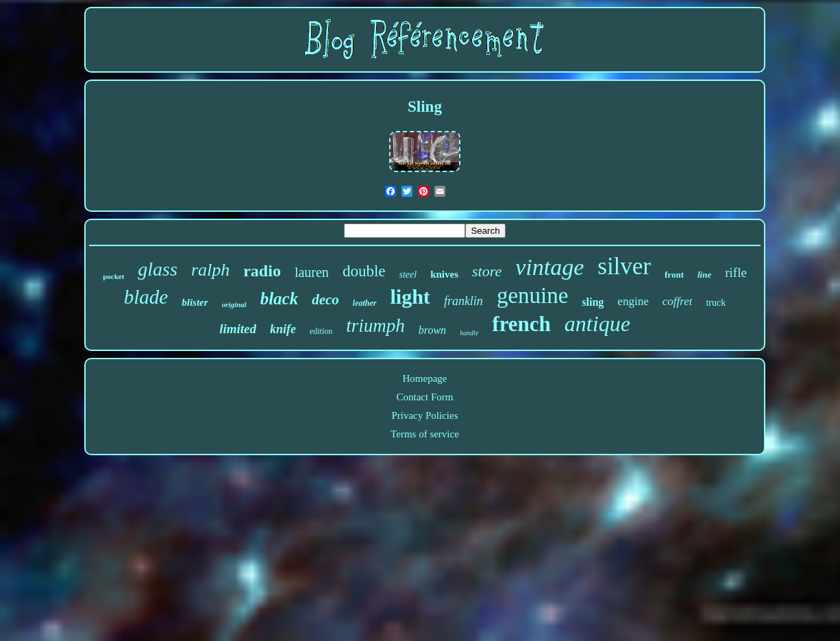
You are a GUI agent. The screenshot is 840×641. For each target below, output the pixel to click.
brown (432, 330)
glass (158, 269)
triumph (375, 326)
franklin (464, 301)
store (487, 271)
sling (593, 302)
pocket (113, 276)
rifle (736, 273)
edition (321, 331)
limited (238, 329)
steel (408, 275)
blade (146, 297)
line (704, 275)
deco (325, 300)
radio (262, 271)
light (410, 297)
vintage (549, 267)
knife (283, 329)
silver (624, 266)
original (234, 304)
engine (633, 301)
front (674, 275)
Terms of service (425, 434)
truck (716, 303)
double (364, 271)
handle (469, 333)
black (280, 299)
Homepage (424, 378)
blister (195, 302)
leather (365, 303)
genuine (532, 295)
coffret (678, 301)
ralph (210, 270)
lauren (312, 272)
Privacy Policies (424, 415)
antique (597, 324)
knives (444, 274)
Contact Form (425, 397)
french (521, 324)
